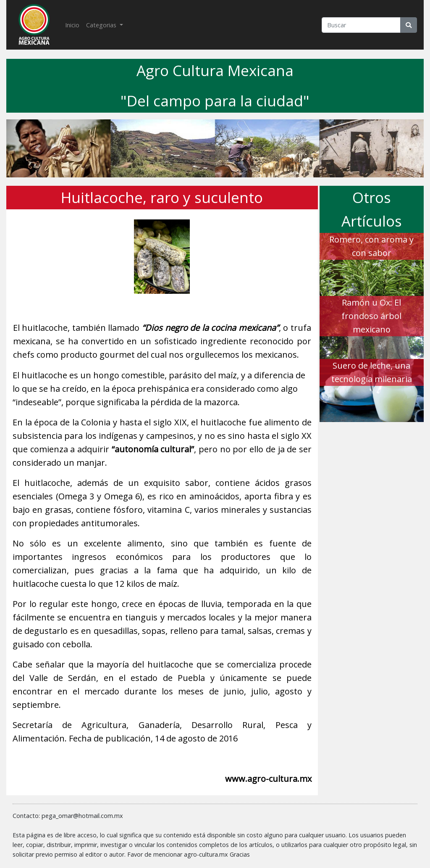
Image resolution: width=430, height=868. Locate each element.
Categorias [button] (102, 25)
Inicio (74, 24)
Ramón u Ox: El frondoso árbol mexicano (371, 316)
